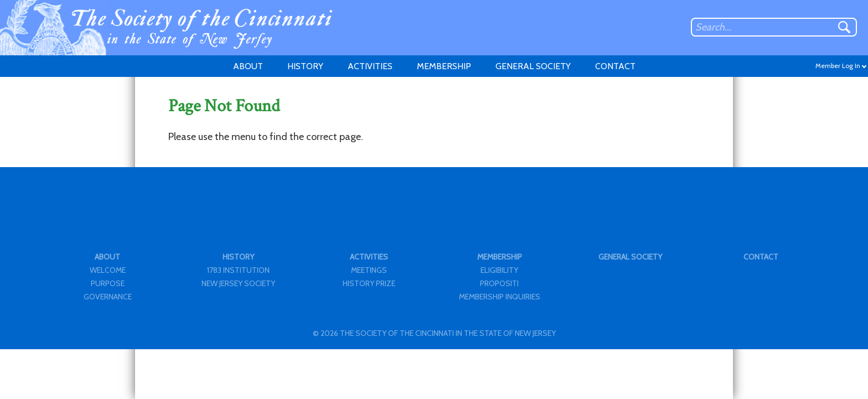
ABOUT (248, 66)
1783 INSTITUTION (238, 270)
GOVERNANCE (108, 297)
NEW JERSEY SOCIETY (238, 283)
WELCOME (108, 270)
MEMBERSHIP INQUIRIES (500, 297)
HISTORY (305, 66)
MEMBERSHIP (444, 66)
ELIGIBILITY (499, 270)
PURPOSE (108, 283)
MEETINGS (369, 270)
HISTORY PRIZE (369, 283)
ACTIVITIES (370, 66)
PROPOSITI (499, 283)
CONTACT (615, 66)
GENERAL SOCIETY (533, 66)
